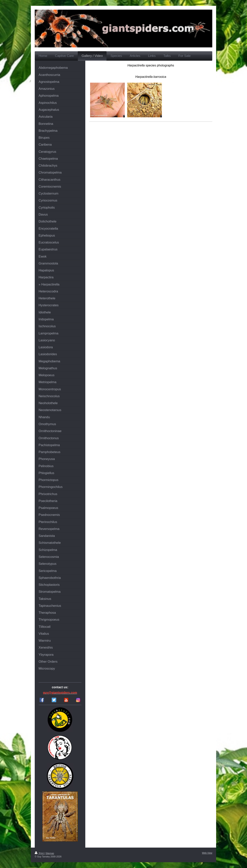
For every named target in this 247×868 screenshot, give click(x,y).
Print (39, 853)
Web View (207, 853)
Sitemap (50, 853)
